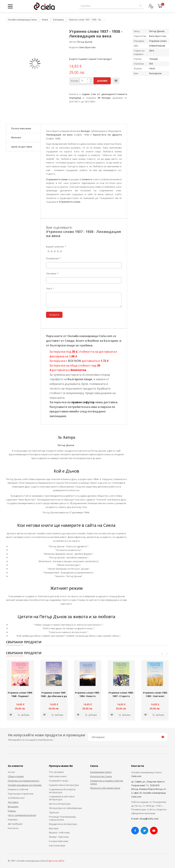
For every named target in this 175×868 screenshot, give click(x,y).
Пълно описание (21, 128)
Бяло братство (88, 47)
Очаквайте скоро (59, 781)
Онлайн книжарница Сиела (22, 20)
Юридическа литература (63, 824)
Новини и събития (18, 789)
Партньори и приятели (21, 794)
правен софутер (83, 402)
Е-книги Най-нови (59, 841)
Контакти (13, 828)
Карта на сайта (56, 861)
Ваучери (54, 828)
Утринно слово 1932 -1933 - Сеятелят (155, 694)
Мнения (16, 137)
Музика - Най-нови (59, 832)
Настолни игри (57, 845)
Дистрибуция (15, 824)
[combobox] (111, 6)
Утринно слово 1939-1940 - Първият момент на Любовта (20, 696)
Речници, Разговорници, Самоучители (63, 818)
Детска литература (60, 804)
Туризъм (54, 812)
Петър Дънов (85, 42)
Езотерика (58, 20)
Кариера (13, 819)
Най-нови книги (58, 776)
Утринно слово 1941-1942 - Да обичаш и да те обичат (54, 696)
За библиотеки (16, 798)
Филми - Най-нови (59, 837)
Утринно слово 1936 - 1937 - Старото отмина (121, 696)
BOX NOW (74, 361)
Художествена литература (64, 785)
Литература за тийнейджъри (65, 808)
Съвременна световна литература (62, 798)
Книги (45, 20)
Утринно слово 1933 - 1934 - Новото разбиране (88, 696)
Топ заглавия (56, 772)
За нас (11, 772)
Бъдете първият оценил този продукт (91, 59)
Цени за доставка (22, 147)
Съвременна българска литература (62, 791)
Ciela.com (136, 776)
